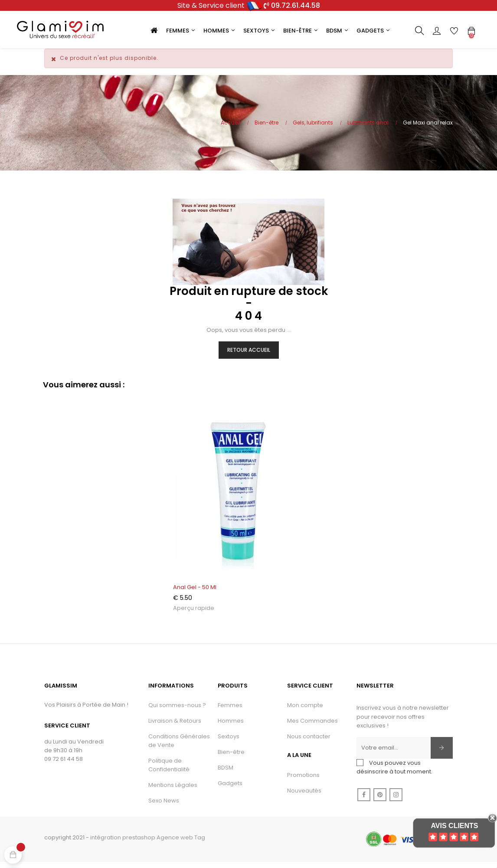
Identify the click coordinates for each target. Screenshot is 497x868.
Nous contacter (309, 741)
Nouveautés (304, 795)
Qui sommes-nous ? (177, 710)
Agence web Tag (181, 842)
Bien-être (231, 757)
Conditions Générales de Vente (179, 745)
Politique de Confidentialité (169, 770)
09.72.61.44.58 (296, 5)
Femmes (230, 710)
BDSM (226, 772)
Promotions (303, 780)
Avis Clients (454, 826)
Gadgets (230, 788)
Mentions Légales (173, 790)
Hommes (231, 726)
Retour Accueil (249, 355)
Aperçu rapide (194, 613)
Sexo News (164, 805)
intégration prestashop (123, 842)
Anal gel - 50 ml (195, 592)
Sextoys (229, 741)
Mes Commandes (312, 726)
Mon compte (305, 710)
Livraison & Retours (175, 726)
